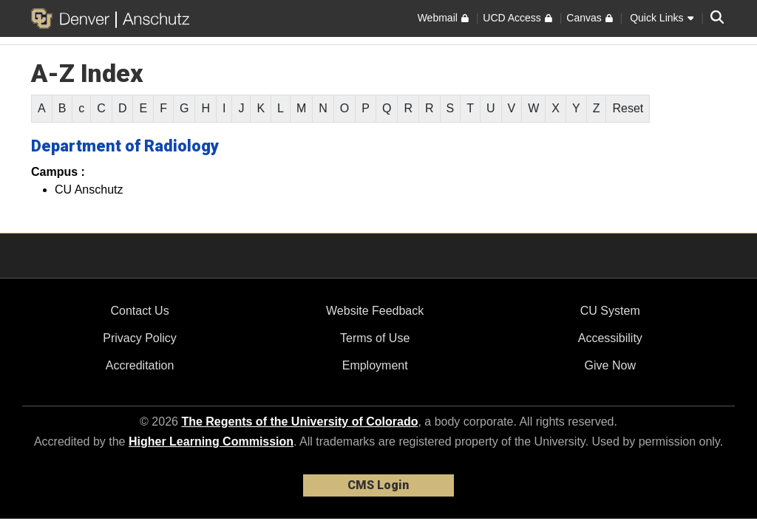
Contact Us (139, 311)
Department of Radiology (125, 146)
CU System (610, 311)
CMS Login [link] (378, 485)
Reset (628, 108)
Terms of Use (375, 338)
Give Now (610, 365)
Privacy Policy (140, 338)
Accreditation (140, 365)
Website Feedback (375, 311)
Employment (375, 365)
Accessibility (610, 338)
